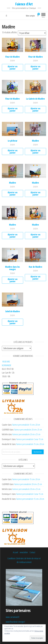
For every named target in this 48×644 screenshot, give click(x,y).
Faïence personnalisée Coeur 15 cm (30, 439)
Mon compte (30, 16)
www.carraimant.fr (13, 617)
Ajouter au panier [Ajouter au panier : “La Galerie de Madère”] (35, 109)
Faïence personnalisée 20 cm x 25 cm (28, 430)
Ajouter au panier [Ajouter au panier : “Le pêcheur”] (13, 151)
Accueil (15, 552)
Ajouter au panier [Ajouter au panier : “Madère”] (35, 151)
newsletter (24, 552)
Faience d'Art (24, 4)
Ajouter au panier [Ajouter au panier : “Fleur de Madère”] (13, 67)
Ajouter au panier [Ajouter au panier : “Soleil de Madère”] (13, 322)
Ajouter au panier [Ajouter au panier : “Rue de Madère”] (35, 278)
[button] (13, 45)
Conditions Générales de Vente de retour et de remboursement (24, 560)
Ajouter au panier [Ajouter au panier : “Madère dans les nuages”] (13, 280)
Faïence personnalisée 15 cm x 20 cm (26, 425)
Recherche (38, 452)
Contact (32, 552)
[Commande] (32, 33)
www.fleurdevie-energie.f (15, 622)
